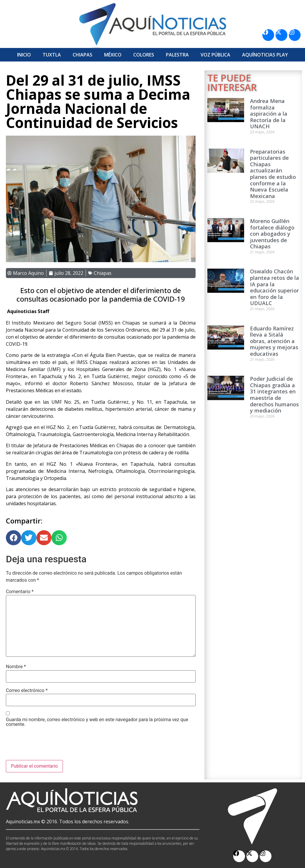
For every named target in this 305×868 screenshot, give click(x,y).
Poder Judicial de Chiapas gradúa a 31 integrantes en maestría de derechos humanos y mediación (274, 395)
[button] (14, 538)
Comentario (20, 592)
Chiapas (82, 55)
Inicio (24, 55)
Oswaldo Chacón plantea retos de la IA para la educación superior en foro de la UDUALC (275, 287)
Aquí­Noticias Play (265, 55)
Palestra (177, 55)
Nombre (16, 667)
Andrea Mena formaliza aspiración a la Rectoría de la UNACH (269, 114)
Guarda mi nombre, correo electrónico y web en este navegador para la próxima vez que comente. (97, 722)
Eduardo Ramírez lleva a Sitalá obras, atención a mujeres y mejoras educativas (274, 341)
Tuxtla (52, 55)
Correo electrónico (27, 691)
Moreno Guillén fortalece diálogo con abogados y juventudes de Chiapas (272, 234)
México (113, 55)
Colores (144, 55)
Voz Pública (215, 55)
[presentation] (51, 746)
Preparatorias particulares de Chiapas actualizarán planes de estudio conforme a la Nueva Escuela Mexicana (273, 174)
